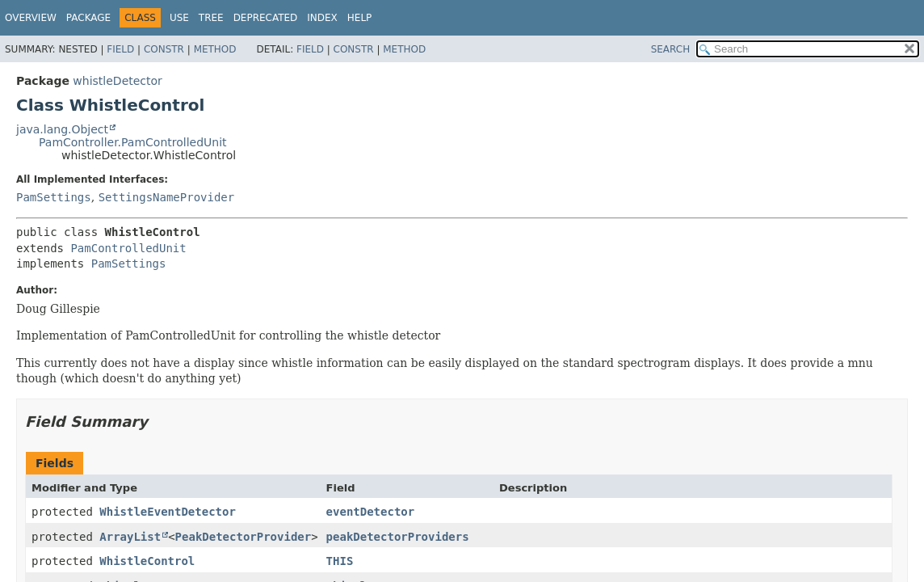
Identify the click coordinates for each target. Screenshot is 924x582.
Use (179, 18)
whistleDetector (118, 81)
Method (215, 49)
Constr (164, 49)
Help (360, 18)
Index (322, 18)
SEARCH (671, 49)
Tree (211, 18)
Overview (31, 18)
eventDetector (371, 512)
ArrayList (130, 537)
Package (88, 18)
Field (120, 49)
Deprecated (266, 18)
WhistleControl (147, 561)
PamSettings (54, 197)
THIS (340, 561)
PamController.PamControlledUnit (133, 142)
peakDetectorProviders (398, 537)
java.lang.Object (62, 129)
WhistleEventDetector (168, 512)
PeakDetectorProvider (244, 537)
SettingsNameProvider (167, 197)
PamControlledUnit (128, 248)
